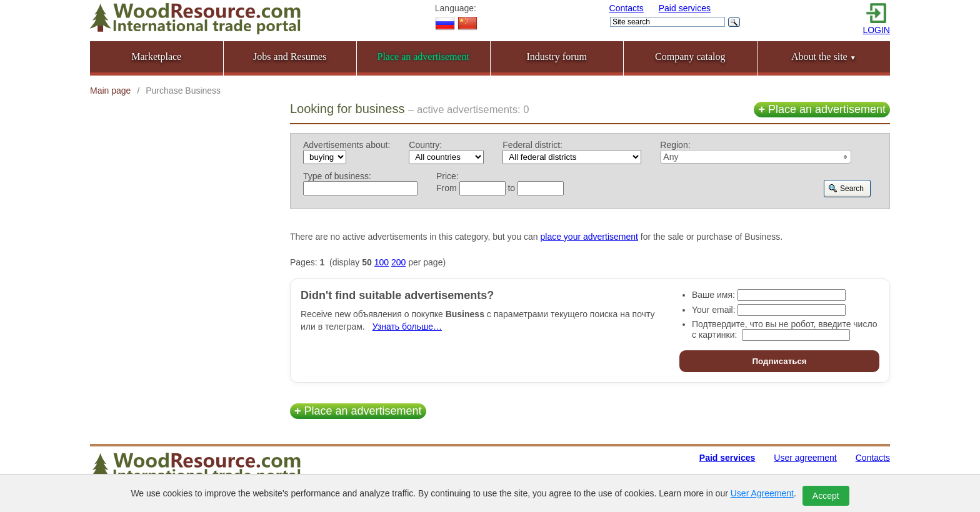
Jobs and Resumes (290, 57)
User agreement (805, 458)
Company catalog (690, 57)
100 (382, 262)
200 (398, 262)
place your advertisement (589, 237)
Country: (425, 145)
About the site (824, 57)
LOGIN (876, 30)
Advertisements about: (347, 145)
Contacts (627, 8)
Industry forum (557, 57)
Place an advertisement (822, 109)
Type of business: (337, 176)
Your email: (714, 310)
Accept (826, 496)
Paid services (685, 8)
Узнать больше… (407, 327)
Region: (675, 145)
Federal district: (532, 145)
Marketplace (156, 57)
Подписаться (779, 361)
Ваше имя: (713, 295)
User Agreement (762, 493)
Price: (447, 176)
